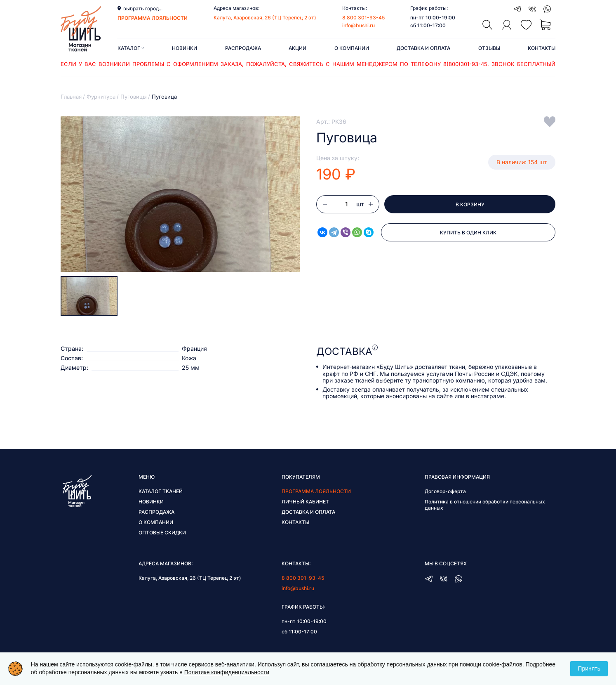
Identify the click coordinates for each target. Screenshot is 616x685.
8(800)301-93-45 (465, 64)
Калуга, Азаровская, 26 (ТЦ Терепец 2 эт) (265, 18)
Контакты (542, 48)
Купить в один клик (468, 233)
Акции (297, 48)
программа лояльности (153, 18)
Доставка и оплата (423, 48)
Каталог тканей (161, 491)
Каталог (131, 48)
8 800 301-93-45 (363, 18)
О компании (352, 48)
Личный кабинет (305, 502)
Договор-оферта (445, 491)
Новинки (185, 48)
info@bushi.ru (359, 25)
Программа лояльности (316, 491)
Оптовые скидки (162, 533)
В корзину (470, 204)
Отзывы (489, 48)
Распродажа (243, 48)
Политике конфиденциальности (227, 672)
